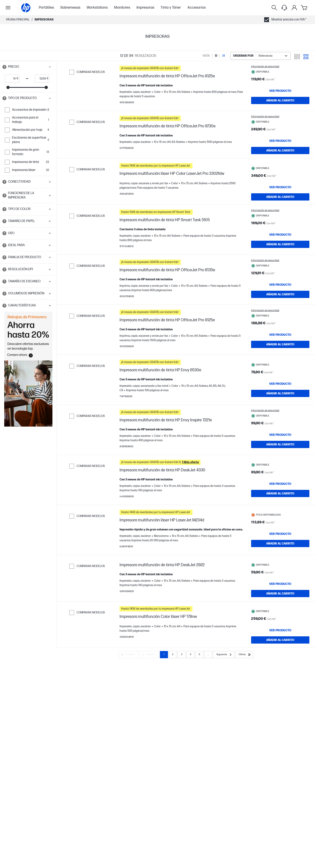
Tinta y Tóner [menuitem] (171, 8)
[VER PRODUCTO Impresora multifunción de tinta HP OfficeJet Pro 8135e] (280, 313)
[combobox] (261, 56)
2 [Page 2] (173, 735)
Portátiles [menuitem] (46, 8)
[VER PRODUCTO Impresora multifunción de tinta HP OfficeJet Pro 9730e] (280, 146)
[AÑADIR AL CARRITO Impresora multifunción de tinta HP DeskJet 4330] (280, 545)
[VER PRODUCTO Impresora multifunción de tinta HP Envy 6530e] (280, 424)
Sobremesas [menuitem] (70, 8)
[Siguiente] (224, 736)
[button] (27, 67)
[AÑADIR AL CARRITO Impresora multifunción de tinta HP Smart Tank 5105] (280, 267)
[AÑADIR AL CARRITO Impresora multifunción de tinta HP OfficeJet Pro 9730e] (280, 156)
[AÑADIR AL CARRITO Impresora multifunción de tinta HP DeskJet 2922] (280, 656)
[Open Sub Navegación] (8, 8)
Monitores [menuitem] (122, 8)
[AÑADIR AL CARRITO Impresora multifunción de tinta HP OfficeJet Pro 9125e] (280, 379)
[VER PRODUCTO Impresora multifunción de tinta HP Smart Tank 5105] (280, 258)
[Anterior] (149, 736)
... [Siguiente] (208, 735)
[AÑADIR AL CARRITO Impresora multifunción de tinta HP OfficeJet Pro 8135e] (280, 323)
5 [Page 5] (199, 735)
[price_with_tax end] (41, 79)
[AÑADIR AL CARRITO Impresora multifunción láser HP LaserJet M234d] (280, 600)
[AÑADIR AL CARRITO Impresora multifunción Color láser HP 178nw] (280, 712)
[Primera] (128, 736)
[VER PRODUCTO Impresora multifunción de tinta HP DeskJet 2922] (280, 646)
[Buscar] (274, 8)
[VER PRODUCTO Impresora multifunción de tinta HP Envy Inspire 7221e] (280, 480)
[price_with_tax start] (11, 79)
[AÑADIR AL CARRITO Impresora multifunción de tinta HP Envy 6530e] (280, 433)
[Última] (244, 736)
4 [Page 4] (191, 735)
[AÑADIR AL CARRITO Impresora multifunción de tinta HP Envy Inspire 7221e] (280, 490)
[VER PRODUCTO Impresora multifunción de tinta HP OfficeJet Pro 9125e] (280, 369)
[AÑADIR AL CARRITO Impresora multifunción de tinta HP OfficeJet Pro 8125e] (280, 100)
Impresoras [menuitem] (145, 8)
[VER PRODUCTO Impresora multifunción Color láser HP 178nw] (280, 702)
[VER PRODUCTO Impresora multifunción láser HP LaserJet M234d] (280, 591)
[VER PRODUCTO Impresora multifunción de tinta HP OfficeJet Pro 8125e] (280, 91)
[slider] (8, 87)
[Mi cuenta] (294, 8)
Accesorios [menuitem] (197, 8)
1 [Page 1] (164, 735)
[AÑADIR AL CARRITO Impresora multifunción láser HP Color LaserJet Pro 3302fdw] (280, 211)
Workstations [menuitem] (97, 8)
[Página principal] (26, 8)
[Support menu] (284, 8)
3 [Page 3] (182, 735)
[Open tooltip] (4, 67)
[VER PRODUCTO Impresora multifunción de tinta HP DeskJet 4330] (280, 535)
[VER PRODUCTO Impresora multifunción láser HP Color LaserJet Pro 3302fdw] (280, 201)
